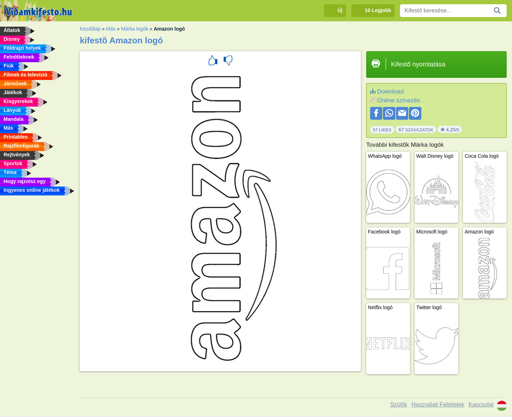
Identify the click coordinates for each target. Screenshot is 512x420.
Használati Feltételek (438, 405)
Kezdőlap (90, 29)
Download (390, 91)
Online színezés (398, 100)
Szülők (399, 405)
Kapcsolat (481, 405)
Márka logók (134, 29)
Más (111, 29)
